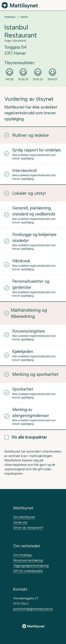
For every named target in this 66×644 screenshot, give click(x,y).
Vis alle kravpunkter (26, 437)
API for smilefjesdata (28, 571)
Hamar (24, 17)
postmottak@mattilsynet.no (33, 609)
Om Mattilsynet (24, 517)
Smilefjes (10, 17)
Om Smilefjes (23, 555)
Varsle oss (20, 522)
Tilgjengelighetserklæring (31, 565)
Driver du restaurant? (28, 527)
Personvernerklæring (28, 560)
